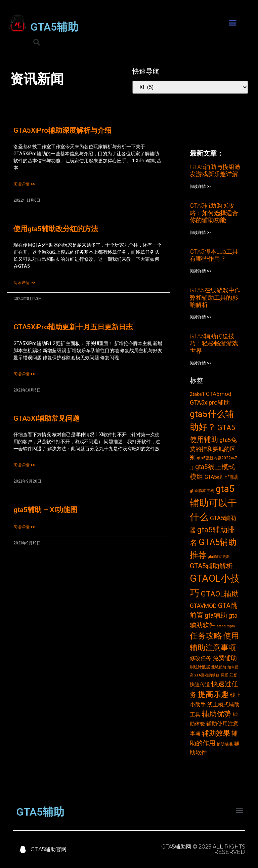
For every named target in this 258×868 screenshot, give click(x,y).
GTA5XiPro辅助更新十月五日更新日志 (73, 327)
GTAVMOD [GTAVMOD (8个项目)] (203, 606)
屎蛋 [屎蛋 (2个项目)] (224, 675)
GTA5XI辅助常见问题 (47, 418)
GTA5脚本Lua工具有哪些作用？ (214, 255)
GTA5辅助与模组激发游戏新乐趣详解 (215, 171)
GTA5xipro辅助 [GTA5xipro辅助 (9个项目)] (210, 403)
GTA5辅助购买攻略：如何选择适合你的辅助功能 (214, 213)
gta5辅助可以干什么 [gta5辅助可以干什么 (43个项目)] (213, 503)
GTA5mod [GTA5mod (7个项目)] (219, 394)
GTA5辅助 (54, 27)
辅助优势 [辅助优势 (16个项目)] (217, 714)
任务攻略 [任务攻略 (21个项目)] (206, 636)
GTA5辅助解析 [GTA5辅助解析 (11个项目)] (211, 566)
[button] (233, 23)
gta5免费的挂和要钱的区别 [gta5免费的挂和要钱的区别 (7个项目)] (213, 449)
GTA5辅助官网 (49, 849)
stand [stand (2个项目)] (221, 626)
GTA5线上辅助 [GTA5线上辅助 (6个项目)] (222, 477)
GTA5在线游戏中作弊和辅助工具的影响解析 (215, 297)
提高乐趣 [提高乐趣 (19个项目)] (213, 694)
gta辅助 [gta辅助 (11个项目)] (216, 615)
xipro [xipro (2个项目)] (231, 626)
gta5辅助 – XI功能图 (45, 510)
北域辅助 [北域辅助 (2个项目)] (219, 667)
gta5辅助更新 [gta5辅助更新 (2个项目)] (219, 557)
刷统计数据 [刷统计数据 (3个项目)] (200, 667)
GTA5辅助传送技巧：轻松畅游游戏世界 (214, 343)
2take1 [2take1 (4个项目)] (197, 394)
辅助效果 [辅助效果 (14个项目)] (216, 733)
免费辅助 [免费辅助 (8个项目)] (225, 658)
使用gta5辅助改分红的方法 (56, 229)
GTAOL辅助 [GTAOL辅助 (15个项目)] (220, 594)
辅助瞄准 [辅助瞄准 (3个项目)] (225, 744)
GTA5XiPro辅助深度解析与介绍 (62, 130)
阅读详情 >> (24, 184)
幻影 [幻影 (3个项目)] (233, 675)
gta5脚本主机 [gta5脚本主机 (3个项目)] (202, 490)
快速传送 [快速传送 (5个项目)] (200, 685)
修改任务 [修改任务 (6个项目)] (201, 658)
